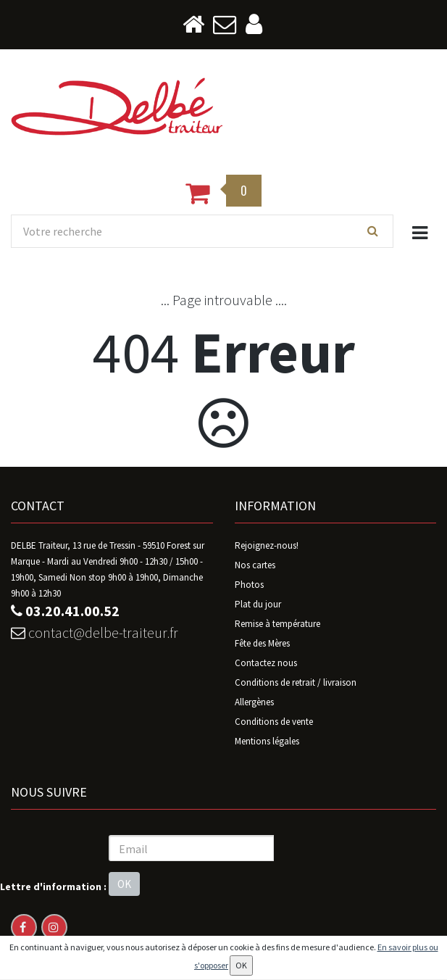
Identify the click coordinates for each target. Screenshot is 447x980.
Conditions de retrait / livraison (296, 683)
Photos (249, 585)
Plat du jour (258, 605)
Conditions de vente (274, 722)
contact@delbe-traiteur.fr (95, 633)
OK (124, 885)
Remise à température (277, 624)
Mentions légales (267, 742)
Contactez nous (266, 664)
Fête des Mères (262, 644)
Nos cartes (255, 566)
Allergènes (254, 703)
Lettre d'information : (53, 886)
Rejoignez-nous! (267, 546)
